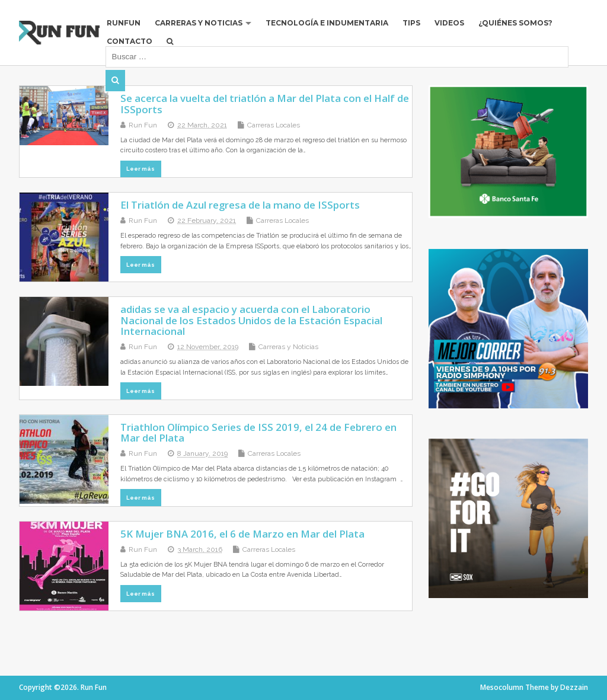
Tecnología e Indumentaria (327, 23)
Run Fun (143, 125)
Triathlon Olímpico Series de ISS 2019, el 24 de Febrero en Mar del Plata (258, 432)
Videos (449, 23)
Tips (411, 23)
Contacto (130, 41)
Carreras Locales (274, 125)
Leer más (140, 169)
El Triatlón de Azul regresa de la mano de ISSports (240, 205)
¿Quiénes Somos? (515, 23)
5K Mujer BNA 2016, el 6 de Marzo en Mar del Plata (242, 534)
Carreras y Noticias (199, 23)
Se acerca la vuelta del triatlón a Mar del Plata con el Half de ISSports (265, 103)
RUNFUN (124, 23)
